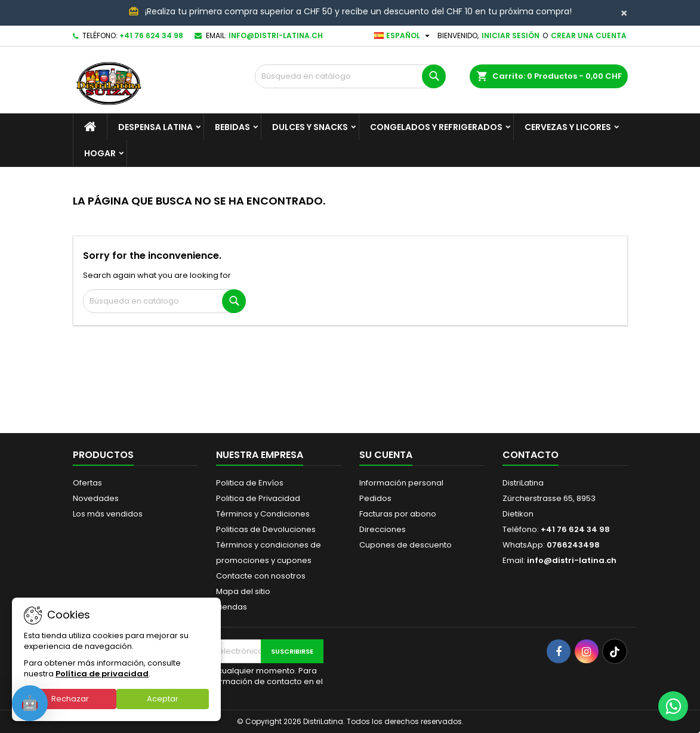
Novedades (96, 498)
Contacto (531, 455)
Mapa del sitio (243, 591)
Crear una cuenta (589, 35)
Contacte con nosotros (261, 576)
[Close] (624, 13)
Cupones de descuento (405, 545)
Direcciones (383, 529)
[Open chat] (30, 703)
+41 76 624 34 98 (151, 35)
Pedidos (375, 498)
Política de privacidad (102, 674)
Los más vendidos (108, 514)
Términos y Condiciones (263, 514)
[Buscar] (350, 76)
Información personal (401, 483)
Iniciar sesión (511, 35)
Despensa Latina (155, 127)
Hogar (100, 153)
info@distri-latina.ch (276, 35)
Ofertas (87, 483)
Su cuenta (386, 455)
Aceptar (163, 699)
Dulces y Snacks (310, 127)
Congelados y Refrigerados (436, 127)
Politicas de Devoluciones (266, 529)
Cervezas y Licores (568, 127)
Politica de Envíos (250, 483)
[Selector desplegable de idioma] (403, 36)
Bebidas (232, 127)
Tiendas (232, 607)
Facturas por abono (398, 514)
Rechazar (70, 699)
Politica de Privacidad (258, 498)
